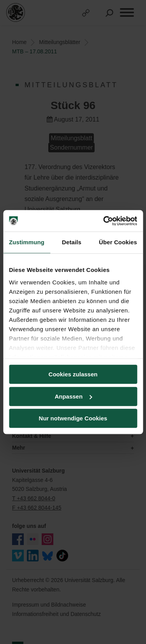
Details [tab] (72, 242)
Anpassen (73, 396)
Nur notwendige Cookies (73, 418)
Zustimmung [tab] (27, 242)
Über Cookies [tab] (118, 242)
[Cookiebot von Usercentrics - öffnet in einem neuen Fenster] (104, 221)
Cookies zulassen (73, 374)
